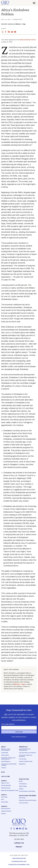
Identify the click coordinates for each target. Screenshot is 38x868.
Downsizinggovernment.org (19, 865)
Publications (24, 779)
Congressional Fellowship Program (9, 765)
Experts (4, 806)
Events (4, 795)
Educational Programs (28, 796)
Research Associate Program (28, 800)
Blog (3, 772)
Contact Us (19, 843)
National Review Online (28, 40)
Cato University (24, 803)
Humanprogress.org (19, 861)
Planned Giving (6, 788)
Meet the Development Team (10, 791)
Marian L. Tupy (21, 24)
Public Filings (23, 786)
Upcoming (4, 797)
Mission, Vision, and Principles (6, 750)
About (4, 747)
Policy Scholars (6, 809)
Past (3, 800)
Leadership (5, 753)
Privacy (19, 847)
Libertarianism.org (19, 858)
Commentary (23, 784)
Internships (22, 798)
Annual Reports (6, 761)
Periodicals (23, 747)
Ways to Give (5, 783)
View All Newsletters (19, 737)
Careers (4, 768)
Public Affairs (5, 755)
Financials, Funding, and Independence (8, 758)
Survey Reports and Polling (27, 791)
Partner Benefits (6, 785)
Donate (4, 781)
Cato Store (5, 776)
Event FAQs (5, 802)
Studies (21, 789)
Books (21, 781)
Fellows (4, 814)
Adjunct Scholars (6, 811)
